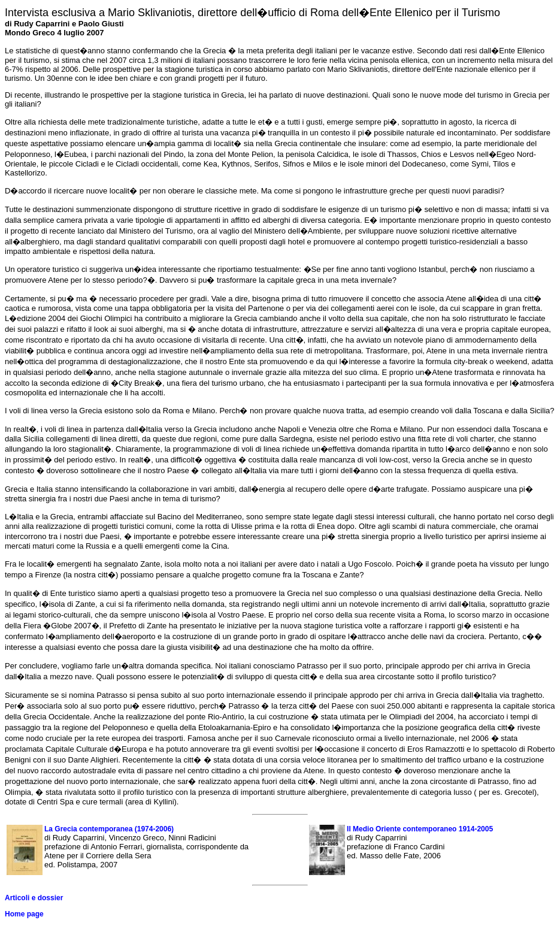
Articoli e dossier (34, 898)
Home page (24, 914)
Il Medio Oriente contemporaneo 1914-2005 (420, 829)
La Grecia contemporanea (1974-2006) (109, 829)
